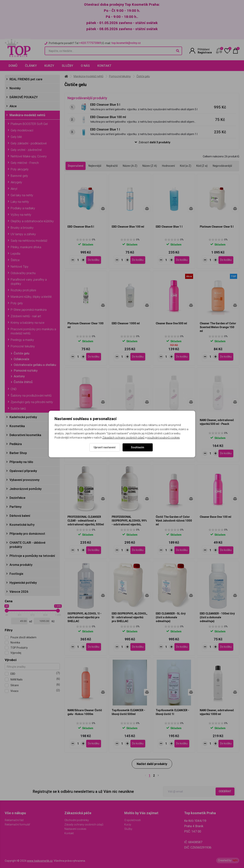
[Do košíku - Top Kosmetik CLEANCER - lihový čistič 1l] (182, 744)
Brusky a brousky (22, 228)
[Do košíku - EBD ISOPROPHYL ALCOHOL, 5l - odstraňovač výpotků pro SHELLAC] (138, 647)
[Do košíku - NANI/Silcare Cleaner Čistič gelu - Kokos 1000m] (94, 744)
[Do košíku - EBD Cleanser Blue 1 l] (182, 260)
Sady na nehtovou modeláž (29, 241)
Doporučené (76, 166)
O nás (85, 66)
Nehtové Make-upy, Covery (29, 156)
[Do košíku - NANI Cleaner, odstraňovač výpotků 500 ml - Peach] (226, 453)
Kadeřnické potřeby (23, 417)
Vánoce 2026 (19, 592)
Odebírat (225, 791)
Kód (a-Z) (186, 166)
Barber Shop (18, 453)
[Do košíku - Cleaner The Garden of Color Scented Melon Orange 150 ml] (226, 357)
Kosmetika (17, 426)
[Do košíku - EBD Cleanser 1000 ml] (138, 357)
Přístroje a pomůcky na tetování (32, 556)
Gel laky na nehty (22, 195)
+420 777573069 (90, 43)
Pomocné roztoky (26, 370)
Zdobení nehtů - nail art (26, 316)
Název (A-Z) (130, 166)
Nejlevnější (95, 166)
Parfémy (16, 507)
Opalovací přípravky (23, 471)
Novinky (15, 88)
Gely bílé (16, 137)
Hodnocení (168, 166)
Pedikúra (16, 444)
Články (31, 66)
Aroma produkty (21, 565)
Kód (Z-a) (202, 166)
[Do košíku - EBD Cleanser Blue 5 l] (94, 260)
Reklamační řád (14, 820)
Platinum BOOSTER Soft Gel (29, 124)
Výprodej (16, 653)
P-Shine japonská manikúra (29, 310)
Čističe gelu (22, 353)
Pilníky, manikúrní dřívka (26, 247)
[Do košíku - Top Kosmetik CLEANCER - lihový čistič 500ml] (138, 744)
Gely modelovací (22, 130)
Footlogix (16, 574)
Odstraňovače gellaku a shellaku (35, 365)
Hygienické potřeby (23, 583)
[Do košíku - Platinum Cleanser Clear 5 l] (226, 260)
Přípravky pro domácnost (27, 534)
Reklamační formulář (17, 825)
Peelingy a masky (22, 340)
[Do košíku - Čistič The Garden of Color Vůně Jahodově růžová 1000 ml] (182, 550)
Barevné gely (19, 176)
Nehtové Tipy (20, 267)
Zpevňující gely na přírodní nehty (32, 402)
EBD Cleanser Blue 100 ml (108, 117)
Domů (13, 66)
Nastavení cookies (75, 829)
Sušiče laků (18, 408)
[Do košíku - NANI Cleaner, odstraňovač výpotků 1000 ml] (226, 744)
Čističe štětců (23, 382)
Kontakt (104, 66)
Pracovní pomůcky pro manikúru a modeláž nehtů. (33, 331)
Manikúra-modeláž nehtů (27, 115)
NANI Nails (35, 679)
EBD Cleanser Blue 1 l (105, 129)
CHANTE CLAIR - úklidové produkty (27, 545)
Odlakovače (21, 359)
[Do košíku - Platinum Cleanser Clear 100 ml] (94, 357)
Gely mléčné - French (25, 163)
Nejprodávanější (222, 166)
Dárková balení (20, 516)
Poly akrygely (20, 169)
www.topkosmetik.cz (40, 861)
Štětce (15, 260)
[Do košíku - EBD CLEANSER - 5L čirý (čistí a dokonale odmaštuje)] (182, 647)
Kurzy (49, 66)
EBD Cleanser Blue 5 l (105, 105)
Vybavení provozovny (24, 480)
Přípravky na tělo (21, 462)
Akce (13, 106)
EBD (35, 674)
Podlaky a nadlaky (23, 208)
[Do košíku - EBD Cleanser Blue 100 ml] (138, 260)
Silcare (35, 685)
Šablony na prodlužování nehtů (31, 395)
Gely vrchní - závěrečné (26, 150)
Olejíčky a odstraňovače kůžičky (32, 221)
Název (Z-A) (150, 166)
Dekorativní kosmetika (25, 435)
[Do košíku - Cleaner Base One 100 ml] (226, 550)
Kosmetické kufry (22, 525)
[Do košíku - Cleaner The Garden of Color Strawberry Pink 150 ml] (94, 453)
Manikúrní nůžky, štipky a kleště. (32, 297)
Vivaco (35, 691)
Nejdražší (112, 166)
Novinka (15, 643)
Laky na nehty (20, 202)
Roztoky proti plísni (23, 290)
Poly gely (17, 303)
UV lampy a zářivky (23, 234)
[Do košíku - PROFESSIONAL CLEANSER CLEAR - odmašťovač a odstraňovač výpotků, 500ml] (94, 550)
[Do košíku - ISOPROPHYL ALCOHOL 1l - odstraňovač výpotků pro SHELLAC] (94, 647)
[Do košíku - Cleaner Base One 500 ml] (182, 357)
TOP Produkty (19, 648)
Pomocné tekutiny (23, 346)
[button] (152, 142)
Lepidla (15, 254)
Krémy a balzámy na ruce (28, 323)
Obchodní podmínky (77, 820)
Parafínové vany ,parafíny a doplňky (29, 282)
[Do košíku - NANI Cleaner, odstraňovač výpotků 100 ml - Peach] (138, 453)
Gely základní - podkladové (29, 143)
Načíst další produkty (152, 764)
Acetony (19, 376)
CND (14, 389)
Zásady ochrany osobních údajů (84, 825)
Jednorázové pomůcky (26, 489)
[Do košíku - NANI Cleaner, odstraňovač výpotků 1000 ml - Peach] (182, 453)
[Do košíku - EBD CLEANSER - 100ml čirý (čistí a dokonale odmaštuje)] (226, 647)
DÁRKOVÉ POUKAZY (24, 97)
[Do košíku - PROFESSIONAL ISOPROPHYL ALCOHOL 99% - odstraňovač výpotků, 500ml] (138, 550)
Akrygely (16, 182)
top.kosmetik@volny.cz (126, 43)
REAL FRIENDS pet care (26, 79)
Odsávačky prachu (23, 273)
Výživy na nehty (21, 215)
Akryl (14, 189)
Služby (67, 66)
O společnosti (132, 820)
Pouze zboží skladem (23, 637)
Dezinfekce (17, 498)
